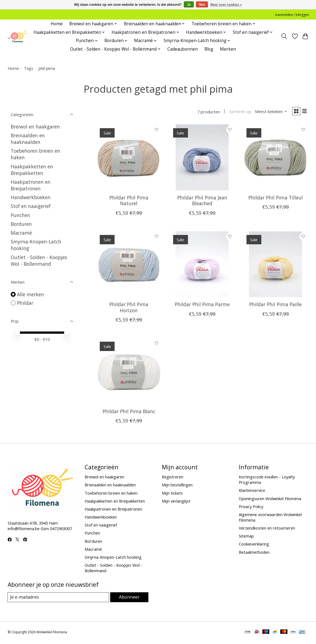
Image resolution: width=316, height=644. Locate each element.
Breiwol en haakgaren (35, 127)
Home (57, 24)
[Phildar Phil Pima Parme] (202, 265)
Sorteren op (238, 112)
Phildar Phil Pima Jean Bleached (202, 202)
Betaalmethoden (254, 553)
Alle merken (31, 294)
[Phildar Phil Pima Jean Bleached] (202, 159)
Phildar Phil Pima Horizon (129, 309)
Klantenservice (252, 492)
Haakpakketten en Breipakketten (32, 170)
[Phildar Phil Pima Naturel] (129, 159)
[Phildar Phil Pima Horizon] (129, 265)
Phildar (25, 303)
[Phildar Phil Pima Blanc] (129, 372)
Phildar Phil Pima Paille (275, 306)
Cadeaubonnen (183, 49)
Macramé (21, 233)
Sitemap (246, 537)
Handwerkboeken (31, 197)
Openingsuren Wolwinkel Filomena (270, 500)
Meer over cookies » (226, 5)
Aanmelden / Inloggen (292, 15)
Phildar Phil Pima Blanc (129, 412)
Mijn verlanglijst (176, 502)
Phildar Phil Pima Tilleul (276, 199)
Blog (209, 49)
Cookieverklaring (254, 545)
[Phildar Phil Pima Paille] (275, 265)
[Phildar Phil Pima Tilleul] (275, 159)
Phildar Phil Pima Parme (202, 306)
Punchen (20, 215)
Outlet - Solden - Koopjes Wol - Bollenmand (39, 261)
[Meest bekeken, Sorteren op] (269, 112)
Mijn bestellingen (177, 486)
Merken (228, 49)
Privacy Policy (251, 508)
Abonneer (129, 598)
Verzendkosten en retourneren (267, 529)
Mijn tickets (172, 494)
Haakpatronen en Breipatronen (31, 185)
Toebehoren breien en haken (111, 494)
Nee (202, 5)
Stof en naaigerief (31, 206)
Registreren (173, 478)
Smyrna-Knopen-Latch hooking (113, 558)
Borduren (21, 224)
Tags (29, 68)
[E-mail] (58, 599)
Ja (189, 5)
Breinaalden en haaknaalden (28, 139)
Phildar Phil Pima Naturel (129, 202)
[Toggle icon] (284, 36)
